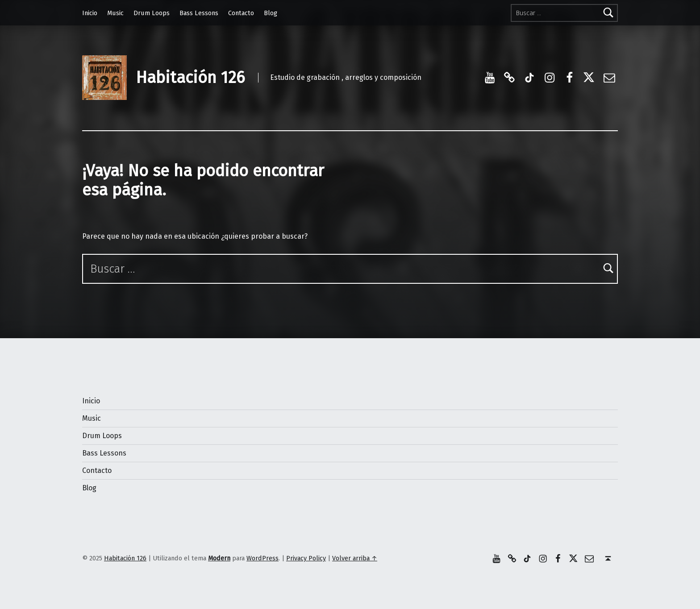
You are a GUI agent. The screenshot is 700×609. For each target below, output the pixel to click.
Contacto (241, 13)
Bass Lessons (199, 13)
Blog (271, 13)
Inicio (90, 13)
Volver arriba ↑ (355, 558)
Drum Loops (152, 13)
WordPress (262, 558)
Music (115, 13)
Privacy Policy (306, 558)
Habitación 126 (190, 78)
